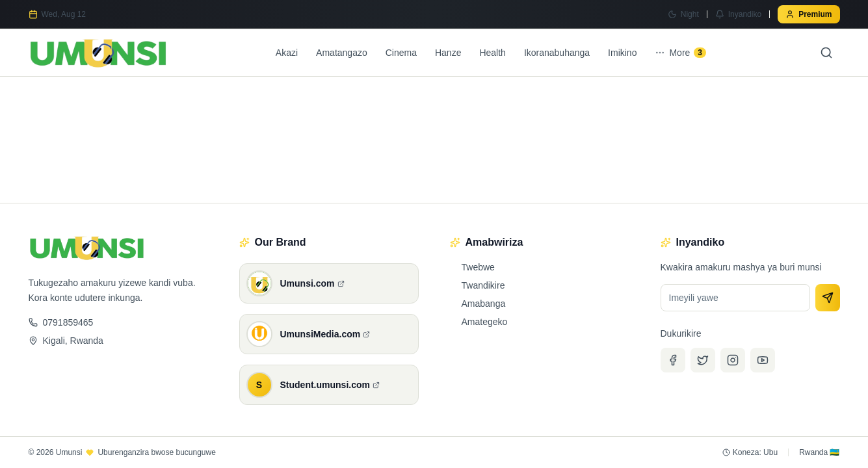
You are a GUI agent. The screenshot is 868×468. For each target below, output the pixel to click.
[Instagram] (733, 360)
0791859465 (61, 322)
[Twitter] (703, 360)
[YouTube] (763, 360)
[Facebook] (673, 360)
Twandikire (478, 285)
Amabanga (478, 304)
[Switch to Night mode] (683, 14)
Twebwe (472, 267)
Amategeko (479, 322)
